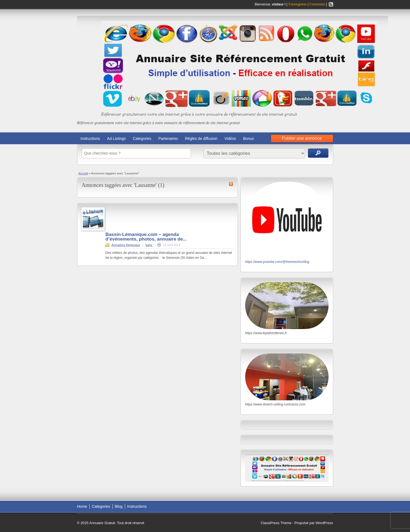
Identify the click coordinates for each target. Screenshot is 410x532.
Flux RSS (331, 4)
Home (82, 506)
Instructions (90, 139)
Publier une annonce (302, 138)
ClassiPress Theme (276, 523)
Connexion (318, 4)
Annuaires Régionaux (126, 245)
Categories (142, 139)
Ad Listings (116, 139)
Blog (119, 506)
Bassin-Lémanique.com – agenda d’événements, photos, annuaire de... (146, 237)
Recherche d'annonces (318, 153)
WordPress (324, 523)
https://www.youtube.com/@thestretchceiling (277, 262)
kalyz (149, 245)
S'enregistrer (297, 4)
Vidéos (230, 139)
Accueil (83, 173)
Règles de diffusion (201, 139)
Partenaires (168, 139)
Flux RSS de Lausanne (231, 184)
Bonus (248, 139)
